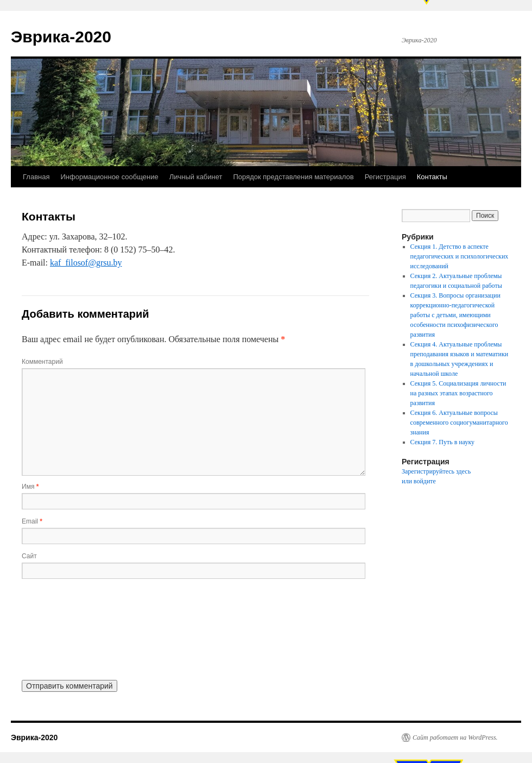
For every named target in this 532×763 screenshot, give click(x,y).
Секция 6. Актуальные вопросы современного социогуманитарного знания (459, 423)
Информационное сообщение (109, 177)
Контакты (432, 177)
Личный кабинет (196, 177)
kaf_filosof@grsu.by (86, 263)
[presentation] (66, 628)
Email (32, 521)
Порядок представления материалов (294, 177)
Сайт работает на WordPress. (455, 737)
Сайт (29, 556)
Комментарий (42, 362)
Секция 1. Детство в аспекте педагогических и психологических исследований (460, 256)
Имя (30, 487)
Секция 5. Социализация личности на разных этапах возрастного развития (458, 393)
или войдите (419, 481)
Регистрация (385, 177)
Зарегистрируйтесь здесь (436, 471)
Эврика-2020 (61, 37)
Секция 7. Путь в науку (443, 442)
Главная (36, 177)
